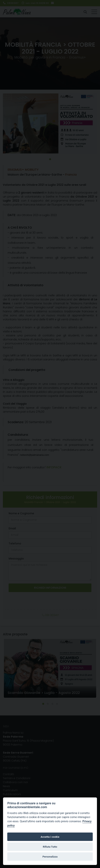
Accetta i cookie (50, 837)
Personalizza (50, 857)
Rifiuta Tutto (50, 847)
